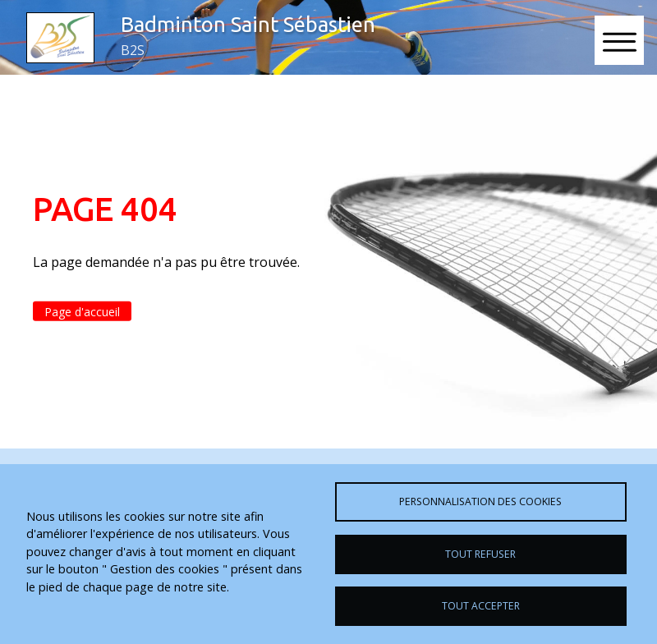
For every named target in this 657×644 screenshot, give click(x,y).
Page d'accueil (82, 311)
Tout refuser (480, 554)
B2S (133, 50)
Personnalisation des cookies (480, 501)
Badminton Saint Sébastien (248, 24)
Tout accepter (481, 606)
